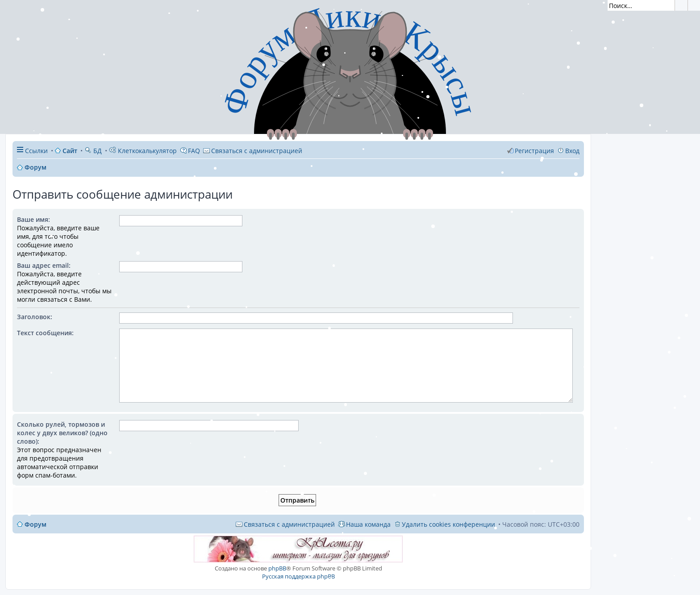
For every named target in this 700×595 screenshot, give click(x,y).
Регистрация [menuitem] (534, 151)
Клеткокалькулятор (143, 151)
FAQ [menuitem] (194, 151)
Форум (35, 524)
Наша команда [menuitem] (368, 524)
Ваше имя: (33, 219)
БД (93, 151)
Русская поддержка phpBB (298, 576)
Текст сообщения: (45, 333)
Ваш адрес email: (44, 265)
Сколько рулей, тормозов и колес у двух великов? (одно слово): (62, 433)
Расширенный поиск (694, 5)
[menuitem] (253, 151)
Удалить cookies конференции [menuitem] (448, 524)
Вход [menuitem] (572, 151)
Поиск (681, 5)
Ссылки (36, 151)
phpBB (277, 568)
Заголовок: (35, 317)
